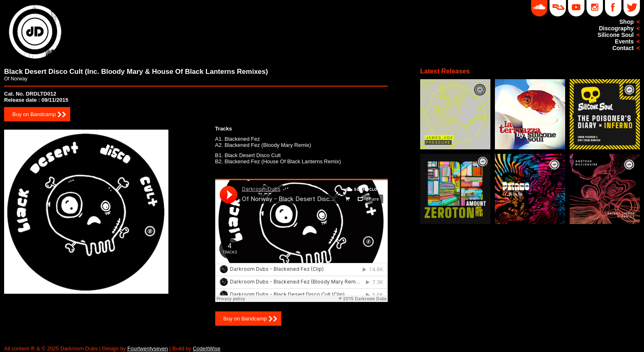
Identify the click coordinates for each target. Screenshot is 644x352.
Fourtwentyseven (148, 349)
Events (624, 41)
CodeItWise (206, 349)
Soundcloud (539, 8)
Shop (627, 22)
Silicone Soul (616, 35)
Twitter (632, 8)
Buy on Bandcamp (34, 114)
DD (558, 8)
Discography (616, 28)
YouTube (576, 8)
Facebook (613, 8)
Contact (623, 48)
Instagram (595, 8)
